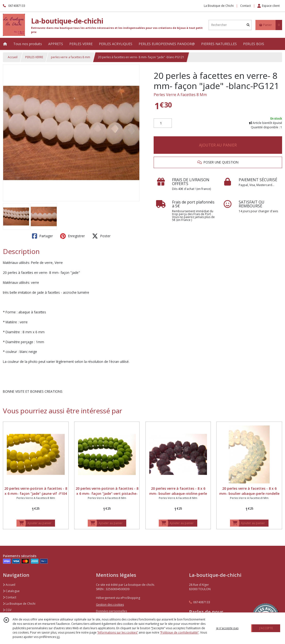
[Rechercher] (248, 25)
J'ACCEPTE (266, 628)
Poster (101, 236)
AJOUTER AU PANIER (218, 145)
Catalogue (11, 591)
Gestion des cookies (110, 605)
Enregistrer (72, 236)
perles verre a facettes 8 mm (71, 57)
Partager (42, 236)
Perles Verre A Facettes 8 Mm (180, 95)
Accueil (13, 57)
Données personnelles (111, 611)
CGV (7, 610)
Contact (245, 6)
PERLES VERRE (34, 57)
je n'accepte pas (227, 628)
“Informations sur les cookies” (118, 632)
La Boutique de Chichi (19, 604)
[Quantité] (163, 123)
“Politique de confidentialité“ (179, 632)
